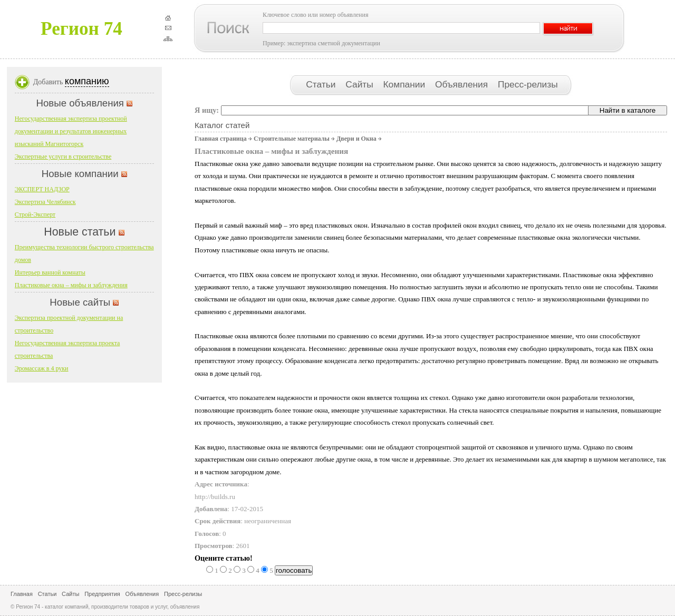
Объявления (463, 84)
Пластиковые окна (221, 336)
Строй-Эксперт (35, 214)
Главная (22, 594)
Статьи (322, 84)
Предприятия (102, 594)
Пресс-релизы (528, 84)
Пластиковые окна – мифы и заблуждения (71, 285)
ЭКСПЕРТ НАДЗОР (42, 189)
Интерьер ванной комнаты (50, 272)
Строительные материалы (292, 139)
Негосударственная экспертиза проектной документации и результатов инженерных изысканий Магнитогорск (71, 131)
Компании (406, 84)
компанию (87, 81)
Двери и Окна (356, 139)
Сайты (360, 84)
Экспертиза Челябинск (45, 202)
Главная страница (221, 139)
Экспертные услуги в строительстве (63, 157)
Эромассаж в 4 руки (42, 368)
